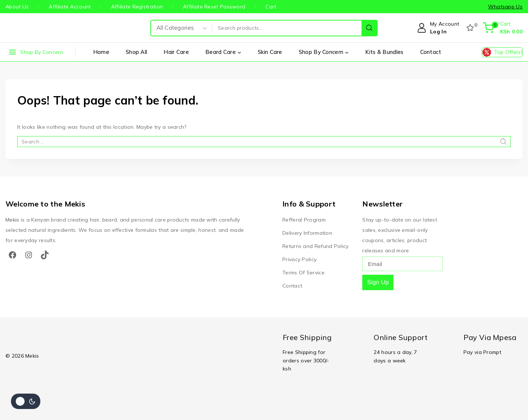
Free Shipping (307, 337)
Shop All (136, 52)
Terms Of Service (303, 273)
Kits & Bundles (384, 52)
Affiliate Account (70, 7)
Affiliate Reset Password (214, 7)
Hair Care (176, 52)
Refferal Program (304, 220)
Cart (271, 7)
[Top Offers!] (502, 52)
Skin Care (270, 52)
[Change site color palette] (26, 401)
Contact (431, 52)
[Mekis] (20, 28)
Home (101, 52)
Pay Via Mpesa (490, 337)
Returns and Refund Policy (316, 246)
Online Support (401, 337)
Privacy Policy (299, 259)
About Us (17, 7)
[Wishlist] (471, 28)
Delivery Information (307, 233)
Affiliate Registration (137, 7)
